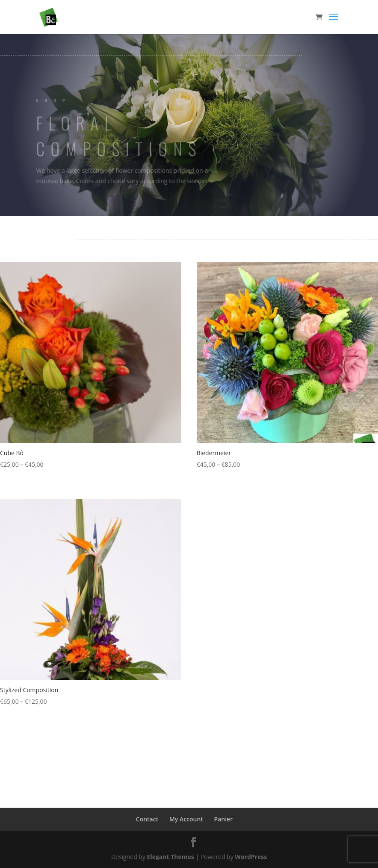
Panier (224, 819)
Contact (147, 819)
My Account (186, 819)
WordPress (251, 857)
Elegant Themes (171, 857)
